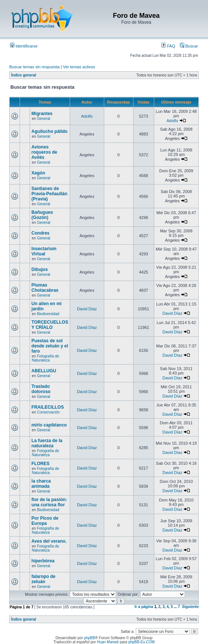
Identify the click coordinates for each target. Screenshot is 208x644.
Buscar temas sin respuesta (34, 67)
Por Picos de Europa (45, 521)
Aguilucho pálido (49, 131)
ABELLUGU (44, 371)
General (44, 119)
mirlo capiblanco (49, 425)
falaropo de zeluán (44, 579)
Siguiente (190, 607)
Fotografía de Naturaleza (45, 358)
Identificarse (24, 46)
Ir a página (144, 607)
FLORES (41, 464)
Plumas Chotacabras (45, 288)
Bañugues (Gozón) (42, 215)
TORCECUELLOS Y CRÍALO (50, 325)
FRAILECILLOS (48, 407)
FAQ (168, 46)
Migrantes (42, 114)
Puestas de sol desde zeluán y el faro (50, 346)
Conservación (48, 412)
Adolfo (87, 116)
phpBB (89, 638)
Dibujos (40, 269)
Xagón (38, 173)
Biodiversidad (48, 314)
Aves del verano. (49, 541)
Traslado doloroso (41, 389)
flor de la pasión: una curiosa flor (49, 502)
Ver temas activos (79, 67)
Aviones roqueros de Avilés (44, 152)
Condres (41, 233)
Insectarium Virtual (44, 251)
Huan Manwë (108, 642)
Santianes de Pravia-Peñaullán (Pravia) (49, 194)
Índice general (24, 75)
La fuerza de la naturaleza (47, 443)
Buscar (189, 46)
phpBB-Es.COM (141, 642)
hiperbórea (43, 561)
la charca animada (41, 484)
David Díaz (87, 309)
